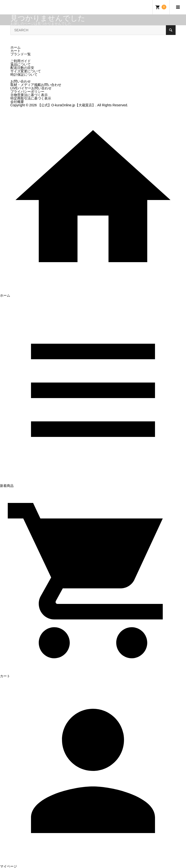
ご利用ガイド (21, 61)
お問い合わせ (21, 81)
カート (15, 51)
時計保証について (24, 75)
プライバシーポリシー (27, 92)
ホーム (15, 47)
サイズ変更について (26, 71)
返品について (21, 64)
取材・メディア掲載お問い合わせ (36, 85)
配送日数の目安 (22, 68)
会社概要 (17, 102)
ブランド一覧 (21, 54)
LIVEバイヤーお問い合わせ (31, 88)
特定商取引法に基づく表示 (31, 98)
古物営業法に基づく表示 (29, 95)
